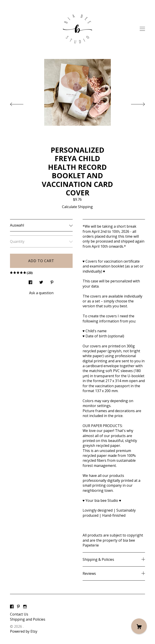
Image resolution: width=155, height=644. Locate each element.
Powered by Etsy (24, 631)
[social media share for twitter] (41, 281)
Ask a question (41, 293)
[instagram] (25, 607)
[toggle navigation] (142, 29)
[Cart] (139, 626)
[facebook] (12, 607)
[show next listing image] (134, 103)
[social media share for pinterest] (52, 281)
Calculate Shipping (77, 207)
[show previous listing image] (21, 103)
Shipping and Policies (28, 619)
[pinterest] (18, 607)
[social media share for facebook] (30, 281)
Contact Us (19, 614)
